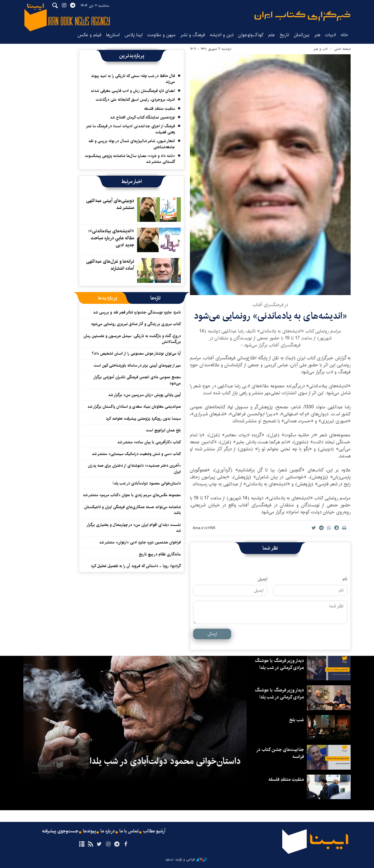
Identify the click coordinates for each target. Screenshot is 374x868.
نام (345, 579)
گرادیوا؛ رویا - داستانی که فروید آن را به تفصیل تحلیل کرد (136, 566)
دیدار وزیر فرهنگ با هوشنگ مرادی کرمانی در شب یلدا (279, 664)
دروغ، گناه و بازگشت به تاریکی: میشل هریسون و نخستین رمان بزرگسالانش (132, 339)
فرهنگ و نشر (193, 35)
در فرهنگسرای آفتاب (270, 305)
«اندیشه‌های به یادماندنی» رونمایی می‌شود (270, 316)
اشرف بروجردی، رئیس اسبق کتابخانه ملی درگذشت (135, 100)
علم (272, 35)
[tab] (156, 298)
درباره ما (108, 831)
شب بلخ (297, 720)
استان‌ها (113, 35)
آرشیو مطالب (154, 831)
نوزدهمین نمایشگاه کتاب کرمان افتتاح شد (142, 117)
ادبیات (330, 35)
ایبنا (302, 16)
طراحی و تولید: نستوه (186, 860)
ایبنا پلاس (134, 35)
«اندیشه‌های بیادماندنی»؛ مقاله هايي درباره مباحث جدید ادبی (111, 238)
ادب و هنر (321, 49)
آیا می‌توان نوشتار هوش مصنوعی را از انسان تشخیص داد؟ (136, 353)
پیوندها (89, 831)
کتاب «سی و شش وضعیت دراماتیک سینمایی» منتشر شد (136, 454)
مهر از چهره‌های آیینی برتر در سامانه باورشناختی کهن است (137, 365)
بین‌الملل (302, 35)
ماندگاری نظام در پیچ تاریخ (160, 554)
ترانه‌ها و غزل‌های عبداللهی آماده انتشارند (110, 265)
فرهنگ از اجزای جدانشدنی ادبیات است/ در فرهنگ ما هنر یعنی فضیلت (130, 129)
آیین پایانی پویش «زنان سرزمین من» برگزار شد (144, 395)
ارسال (212, 634)
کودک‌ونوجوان (251, 35)
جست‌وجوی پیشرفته (60, 831)
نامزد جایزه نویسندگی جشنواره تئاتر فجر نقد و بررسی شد (137, 312)
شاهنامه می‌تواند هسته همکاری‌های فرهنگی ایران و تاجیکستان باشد (133, 510)
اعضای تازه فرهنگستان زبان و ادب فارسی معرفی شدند (133, 91)
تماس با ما (129, 831)
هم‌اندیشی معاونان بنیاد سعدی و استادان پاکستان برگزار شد (134, 407)
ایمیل (263, 579)
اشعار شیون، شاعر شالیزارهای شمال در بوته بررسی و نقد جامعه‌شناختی (132, 144)
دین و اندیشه (222, 35)
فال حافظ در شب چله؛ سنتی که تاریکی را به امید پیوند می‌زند (133, 79)
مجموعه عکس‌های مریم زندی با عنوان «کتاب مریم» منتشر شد (132, 495)
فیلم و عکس (89, 35)
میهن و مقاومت (161, 35)
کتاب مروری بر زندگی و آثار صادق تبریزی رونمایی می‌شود (136, 324)
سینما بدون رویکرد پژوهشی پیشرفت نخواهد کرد (143, 419)
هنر (317, 35)
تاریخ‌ (284, 35)
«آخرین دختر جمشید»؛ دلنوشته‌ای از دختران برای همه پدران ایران (134, 468)
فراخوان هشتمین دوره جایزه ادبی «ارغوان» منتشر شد (140, 542)
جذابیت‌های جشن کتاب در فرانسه (280, 753)
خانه (344, 35)
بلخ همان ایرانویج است (163, 430)
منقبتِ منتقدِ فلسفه (160, 109)
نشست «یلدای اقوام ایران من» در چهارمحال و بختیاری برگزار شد (134, 528)
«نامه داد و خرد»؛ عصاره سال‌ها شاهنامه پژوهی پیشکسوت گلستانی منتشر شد (130, 159)
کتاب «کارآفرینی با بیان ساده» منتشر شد (149, 442)
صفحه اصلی (342, 49)
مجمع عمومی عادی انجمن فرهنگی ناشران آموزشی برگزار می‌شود (137, 380)
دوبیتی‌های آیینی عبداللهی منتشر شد (110, 204)
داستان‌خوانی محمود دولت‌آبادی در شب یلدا (147, 483)
